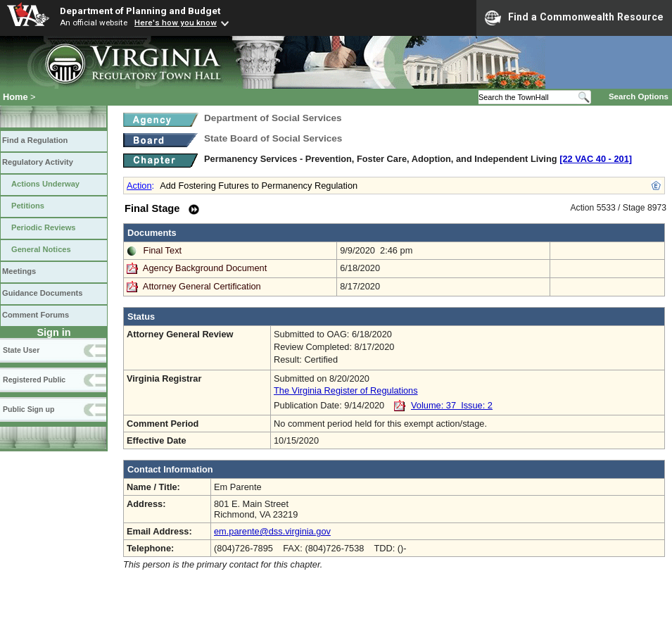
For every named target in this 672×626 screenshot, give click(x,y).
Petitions (28, 206)
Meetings (19, 271)
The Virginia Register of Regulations (346, 390)
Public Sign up (28, 409)
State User (21, 350)
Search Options (639, 96)
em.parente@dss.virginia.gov (272, 531)
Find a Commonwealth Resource (574, 18)
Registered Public (34, 380)
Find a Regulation (35, 140)
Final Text (163, 250)
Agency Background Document (205, 268)
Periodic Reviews (44, 227)
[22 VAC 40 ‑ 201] (596, 159)
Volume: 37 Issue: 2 (452, 405)
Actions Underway (45, 184)
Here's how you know (176, 23)
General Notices (41, 249)
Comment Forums (36, 315)
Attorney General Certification (202, 286)
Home (15, 97)
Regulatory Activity (38, 162)
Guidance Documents (42, 293)
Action (139, 186)
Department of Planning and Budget (140, 11)
